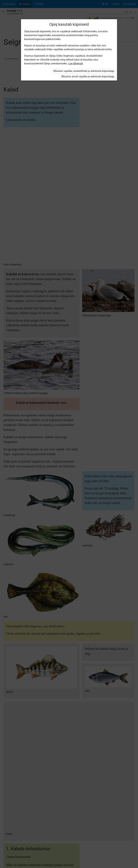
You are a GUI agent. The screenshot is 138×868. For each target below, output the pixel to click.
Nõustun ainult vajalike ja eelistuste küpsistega (88, 76)
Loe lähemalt (76, 63)
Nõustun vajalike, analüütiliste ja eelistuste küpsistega (84, 71)
